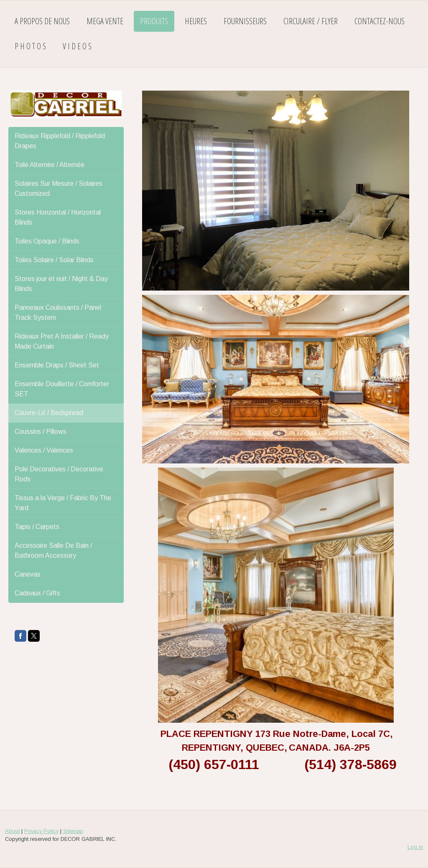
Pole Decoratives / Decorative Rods (59, 474)
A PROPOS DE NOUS (42, 21)
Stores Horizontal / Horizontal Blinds (58, 217)
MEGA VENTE (105, 21)
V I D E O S (77, 46)
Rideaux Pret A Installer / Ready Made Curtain (62, 341)
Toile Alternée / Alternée (50, 165)
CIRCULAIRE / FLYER (311, 21)
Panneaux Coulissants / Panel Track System (58, 313)
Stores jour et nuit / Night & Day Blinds (61, 284)
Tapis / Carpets (37, 527)
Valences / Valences (44, 450)
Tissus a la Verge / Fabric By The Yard (63, 503)
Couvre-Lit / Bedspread (49, 413)
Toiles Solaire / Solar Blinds (54, 260)
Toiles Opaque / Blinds (47, 241)
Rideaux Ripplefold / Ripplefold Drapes (60, 141)
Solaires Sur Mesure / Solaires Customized (59, 189)
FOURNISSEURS (245, 21)
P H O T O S (30, 46)
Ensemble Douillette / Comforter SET (62, 389)
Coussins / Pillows (41, 431)
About (12, 831)
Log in (415, 847)
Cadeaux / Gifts (37, 593)
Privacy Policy (41, 831)
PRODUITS (154, 21)
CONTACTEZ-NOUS (380, 21)
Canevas (28, 574)
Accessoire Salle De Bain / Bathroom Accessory (53, 550)
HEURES (196, 21)
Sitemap (73, 831)
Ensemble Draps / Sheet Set (57, 365)
